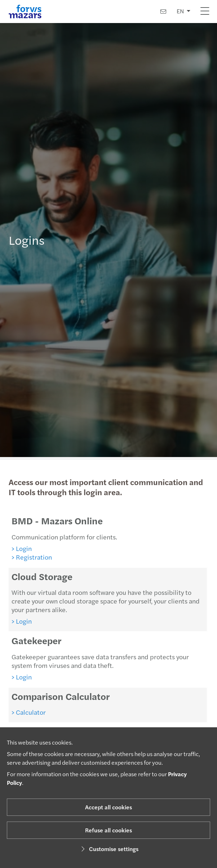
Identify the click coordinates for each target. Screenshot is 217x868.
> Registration (29, 557)
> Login (18, 548)
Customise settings (109, 849)
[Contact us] (163, 11)
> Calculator (25, 712)
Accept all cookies (108, 807)
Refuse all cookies (108, 830)
